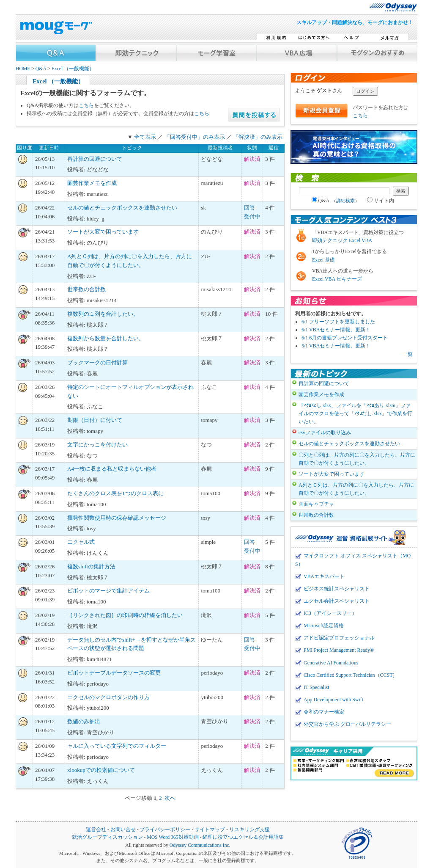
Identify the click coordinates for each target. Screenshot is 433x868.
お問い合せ (123, 830)
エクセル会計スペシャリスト (337, 601)
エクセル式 (81, 542)
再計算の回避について (95, 159)
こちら (86, 105)
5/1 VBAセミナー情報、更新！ (336, 346)
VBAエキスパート (324, 576)
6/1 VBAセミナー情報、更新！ (336, 330)
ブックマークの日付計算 (97, 362)
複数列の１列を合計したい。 (103, 314)
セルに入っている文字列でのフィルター (117, 746)
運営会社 (96, 830)
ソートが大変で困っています (103, 232)
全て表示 (145, 137)
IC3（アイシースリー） (330, 613)
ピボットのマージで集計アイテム (108, 591)
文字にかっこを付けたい (97, 445)
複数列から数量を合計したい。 (106, 338)
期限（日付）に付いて (95, 420)
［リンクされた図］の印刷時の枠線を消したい (125, 615)
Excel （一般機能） (73, 69)
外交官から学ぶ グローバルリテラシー (347, 724)
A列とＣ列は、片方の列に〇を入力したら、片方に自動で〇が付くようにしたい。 (356, 489)
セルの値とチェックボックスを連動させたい (122, 208)
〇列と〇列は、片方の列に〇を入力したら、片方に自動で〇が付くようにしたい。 (357, 459)
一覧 (408, 354)
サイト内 (381, 201)
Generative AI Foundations (331, 663)
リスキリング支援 (249, 830)
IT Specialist (317, 687)
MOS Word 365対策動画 (173, 837)
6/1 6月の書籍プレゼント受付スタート (345, 338)
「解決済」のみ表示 (258, 137)
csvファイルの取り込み (325, 433)
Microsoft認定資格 (324, 626)
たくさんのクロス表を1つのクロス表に (115, 493)
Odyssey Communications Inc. (200, 845)
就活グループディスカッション (107, 837)
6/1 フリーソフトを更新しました (338, 322)
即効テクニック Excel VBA (342, 240)
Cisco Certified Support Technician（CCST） (351, 675)
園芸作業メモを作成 (92, 183)
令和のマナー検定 (324, 712)
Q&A (41, 69)
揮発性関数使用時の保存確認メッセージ (117, 518)
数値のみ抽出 (84, 721)
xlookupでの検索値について (101, 770)
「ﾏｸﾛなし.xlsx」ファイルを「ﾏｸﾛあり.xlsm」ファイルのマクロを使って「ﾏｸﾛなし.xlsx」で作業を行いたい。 (355, 413)
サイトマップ (210, 830)
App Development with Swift (333, 700)
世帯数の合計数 (86, 289)
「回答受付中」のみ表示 (195, 137)
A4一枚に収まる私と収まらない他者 (112, 469)
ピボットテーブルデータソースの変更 (114, 673)
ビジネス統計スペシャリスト (337, 589)
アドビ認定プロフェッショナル (339, 638)
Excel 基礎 (323, 260)
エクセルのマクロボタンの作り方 (108, 697)
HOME (23, 69)
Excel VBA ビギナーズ (337, 279)
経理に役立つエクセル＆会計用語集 (243, 837)
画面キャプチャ (316, 504)
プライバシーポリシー (165, 830)
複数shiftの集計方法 (91, 566)
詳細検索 (345, 201)
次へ (170, 798)
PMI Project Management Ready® (339, 650)
